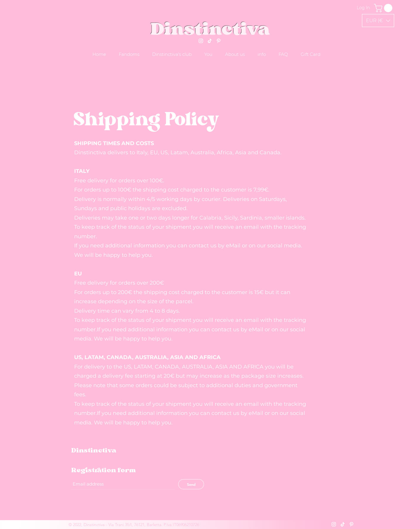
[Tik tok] (210, 41)
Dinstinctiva (210, 28)
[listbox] (378, 21)
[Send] (191, 484)
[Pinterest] (219, 41)
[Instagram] (201, 41)
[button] (378, 21)
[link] (384, 8)
